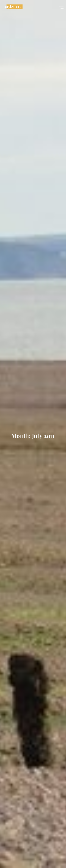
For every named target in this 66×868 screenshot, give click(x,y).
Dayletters (12, 7)
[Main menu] (60, 7)
